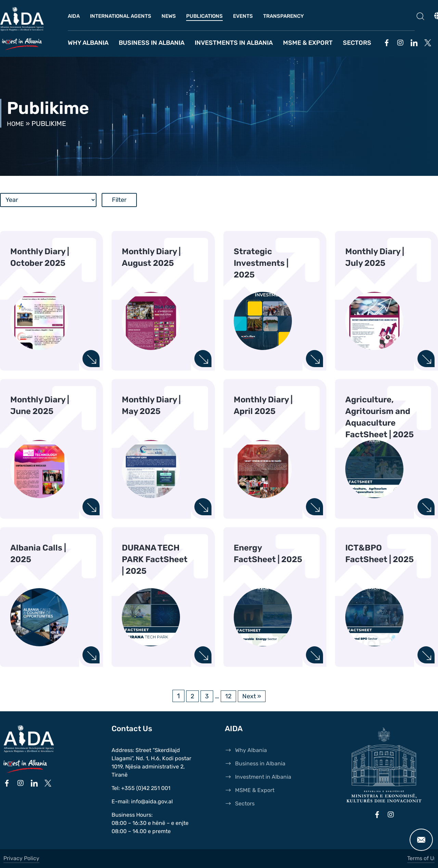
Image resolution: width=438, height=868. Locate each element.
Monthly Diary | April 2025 (263, 405)
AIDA (74, 16)
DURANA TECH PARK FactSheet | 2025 (155, 559)
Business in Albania (152, 43)
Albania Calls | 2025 (38, 554)
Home (16, 124)
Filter (119, 200)
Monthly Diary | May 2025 (151, 405)
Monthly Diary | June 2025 (40, 405)
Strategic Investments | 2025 (261, 263)
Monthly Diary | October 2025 (40, 257)
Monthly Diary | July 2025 (375, 257)
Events (243, 16)
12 (228, 696)
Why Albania (88, 43)
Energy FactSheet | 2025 (268, 554)
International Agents (121, 16)
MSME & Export (308, 43)
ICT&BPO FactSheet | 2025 (379, 554)
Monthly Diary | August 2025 (151, 257)
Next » (252, 696)
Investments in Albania (234, 43)
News (169, 16)
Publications (204, 16)
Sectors (357, 43)
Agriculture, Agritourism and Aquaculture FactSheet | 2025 (379, 417)
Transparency (284, 16)
